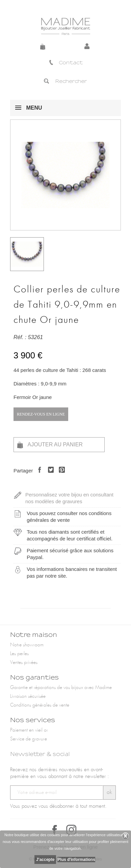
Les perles (19, 654)
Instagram (71, 830)
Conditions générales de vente (40, 705)
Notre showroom (27, 645)
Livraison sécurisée (28, 696)
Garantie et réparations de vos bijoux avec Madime (61, 688)
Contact (66, 63)
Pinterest (60, 476)
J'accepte (45, 860)
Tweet (49, 476)
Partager (38, 476)
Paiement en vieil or (29, 730)
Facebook (55, 830)
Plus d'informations (76, 860)
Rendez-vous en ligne (41, 414)
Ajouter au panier (50, 445)
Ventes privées (24, 663)
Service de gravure (29, 739)
